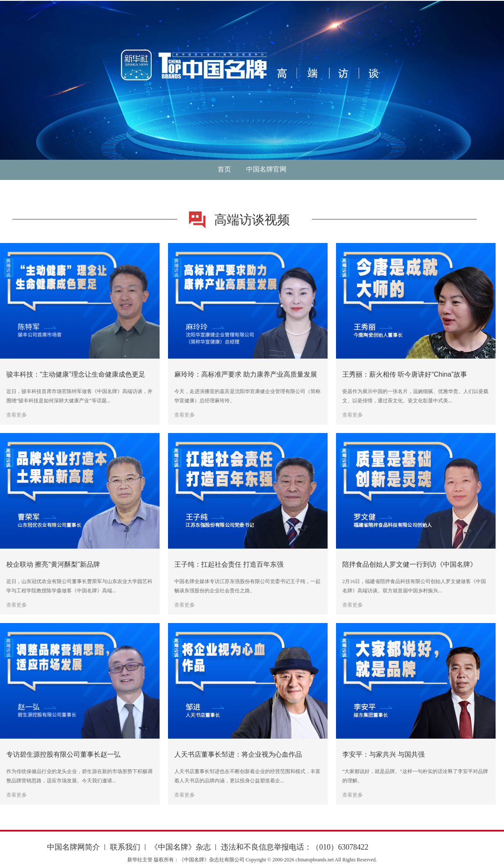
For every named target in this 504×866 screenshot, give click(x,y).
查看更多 (16, 415)
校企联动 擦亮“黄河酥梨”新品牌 (53, 564)
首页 (224, 169)
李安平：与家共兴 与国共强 (383, 754)
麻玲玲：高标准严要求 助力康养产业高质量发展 (246, 374)
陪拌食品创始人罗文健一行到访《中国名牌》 (409, 564)
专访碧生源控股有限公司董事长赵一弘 (63, 754)
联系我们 (125, 847)
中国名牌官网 (266, 169)
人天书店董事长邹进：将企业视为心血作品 (238, 754)
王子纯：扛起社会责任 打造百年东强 (229, 564)
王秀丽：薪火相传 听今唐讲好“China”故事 (405, 374)
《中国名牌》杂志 (181, 847)
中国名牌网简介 (73, 847)
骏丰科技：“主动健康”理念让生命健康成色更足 (76, 374)
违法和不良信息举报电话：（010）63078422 (295, 847)
